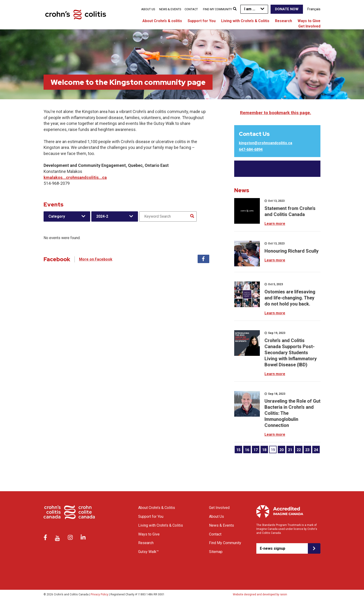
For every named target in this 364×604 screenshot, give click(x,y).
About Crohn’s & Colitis (157, 508)
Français (314, 9)
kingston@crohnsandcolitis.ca (266, 143)
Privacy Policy (100, 594)
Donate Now (287, 9)
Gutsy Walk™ (148, 552)
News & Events (170, 9)
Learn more (275, 224)
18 (264, 450)
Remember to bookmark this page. (276, 113)
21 (290, 450)
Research (283, 21)
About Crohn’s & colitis (162, 21)
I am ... (250, 9)
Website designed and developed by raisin (260, 594)
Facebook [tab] (203, 259)
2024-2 (102, 216)
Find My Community (217, 9)
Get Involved (309, 26)
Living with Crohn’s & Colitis (245, 21)
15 (238, 450)
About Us (148, 9)
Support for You (202, 21)
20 (282, 450)
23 (307, 450)
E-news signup (273, 548)
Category (57, 216)
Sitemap (216, 552)
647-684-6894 (251, 149)
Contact (191, 9)
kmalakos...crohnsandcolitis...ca (75, 177)
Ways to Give (309, 21)
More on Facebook (96, 259)
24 (316, 450)
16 (247, 450)
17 (256, 450)
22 (299, 450)
